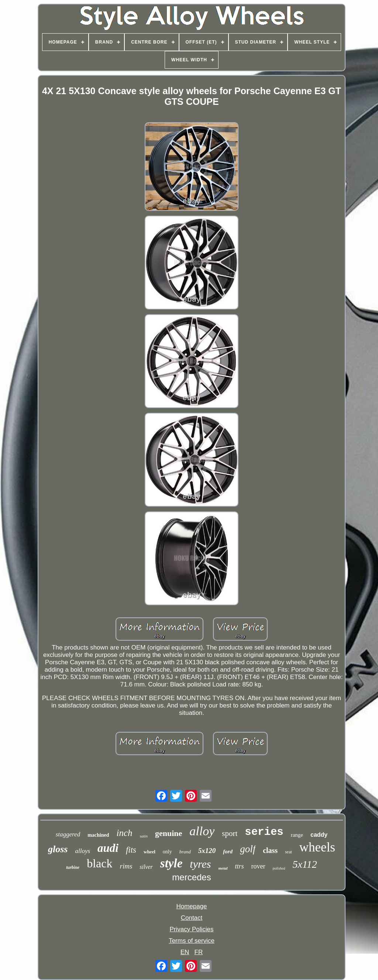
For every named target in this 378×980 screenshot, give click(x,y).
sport (230, 833)
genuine (169, 833)
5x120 (207, 851)
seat (288, 852)
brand (185, 852)
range (297, 835)
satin (144, 836)
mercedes (191, 877)
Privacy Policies (191, 929)
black (99, 863)
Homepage (191, 906)
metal (223, 868)
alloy (202, 831)
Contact (192, 918)
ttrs (240, 866)
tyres (200, 864)
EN (185, 952)
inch (124, 833)
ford (228, 851)
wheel (150, 852)
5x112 (305, 864)
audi (108, 848)
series (264, 832)
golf (248, 849)
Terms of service (192, 941)
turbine (73, 867)
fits (131, 850)
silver (146, 867)
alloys (83, 851)
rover (258, 866)
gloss (58, 849)
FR (199, 952)
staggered (68, 834)
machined (98, 835)
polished (279, 868)
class (270, 850)
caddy (319, 835)
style (171, 863)
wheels (317, 847)
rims (126, 866)
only (167, 852)
